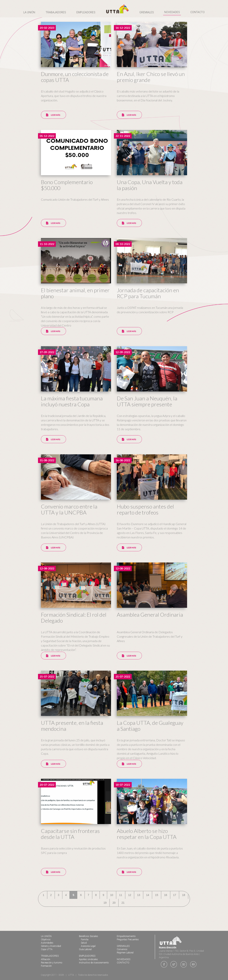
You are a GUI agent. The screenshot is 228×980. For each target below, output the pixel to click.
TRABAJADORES (50, 956)
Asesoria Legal (88, 946)
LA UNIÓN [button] (29, 12)
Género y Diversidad (51, 946)
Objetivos (46, 940)
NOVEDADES (172, 12)
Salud (84, 943)
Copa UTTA (47, 949)
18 (184, 895)
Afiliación (46, 959)
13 (139, 895)
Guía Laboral (85, 949)
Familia (85, 940)
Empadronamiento (126, 936)
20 (114, 903)
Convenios (122, 949)
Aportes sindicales (88, 959)
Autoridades (47, 943)
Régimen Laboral (125, 953)
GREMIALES (123, 946)
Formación (46, 966)
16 (166, 895)
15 (157, 895)
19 (105, 903)
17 (175, 895)
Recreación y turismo (52, 963)
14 (148, 895)
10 (112, 895)
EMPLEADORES (87, 956)
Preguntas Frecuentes (128, 940)
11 (121, 895)
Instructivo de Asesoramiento (94, 963)
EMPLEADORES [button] (86, 12)
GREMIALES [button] (147, 12)
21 (123, 903)
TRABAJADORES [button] (56, 12)
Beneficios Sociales (89, 936)
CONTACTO (197, 12)
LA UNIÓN (46, 936)
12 (130, 895)
